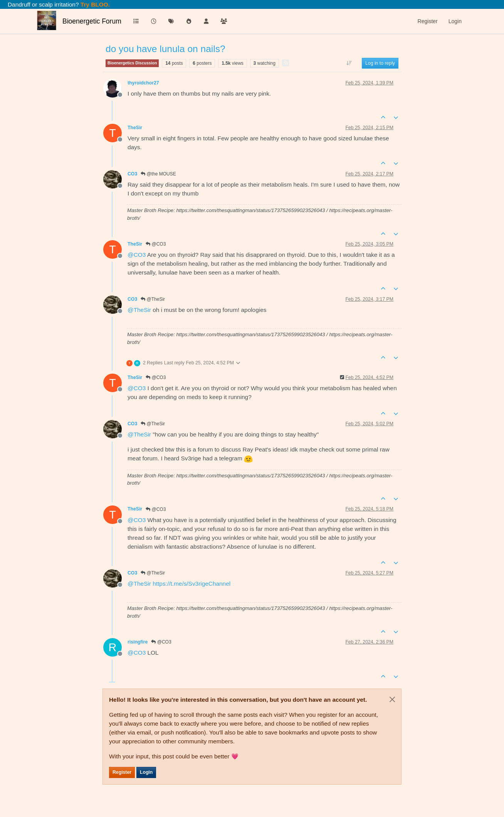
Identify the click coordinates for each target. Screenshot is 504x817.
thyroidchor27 (143, 83)
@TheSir (153, 299)
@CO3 (156, 244)
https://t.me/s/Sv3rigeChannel (192, 584)
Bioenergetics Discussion (132, 63)
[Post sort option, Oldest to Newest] (349, 63)
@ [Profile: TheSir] (139, 310)
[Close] (392, 699)
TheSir (135, 128)
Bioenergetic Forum (92, 21)
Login (146, 772)
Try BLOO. (94, 4)
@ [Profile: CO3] (137, 255)
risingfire (138, 642)
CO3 (132, 174)
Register (122, 772)
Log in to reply (380, 63)
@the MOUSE (158, 174)
